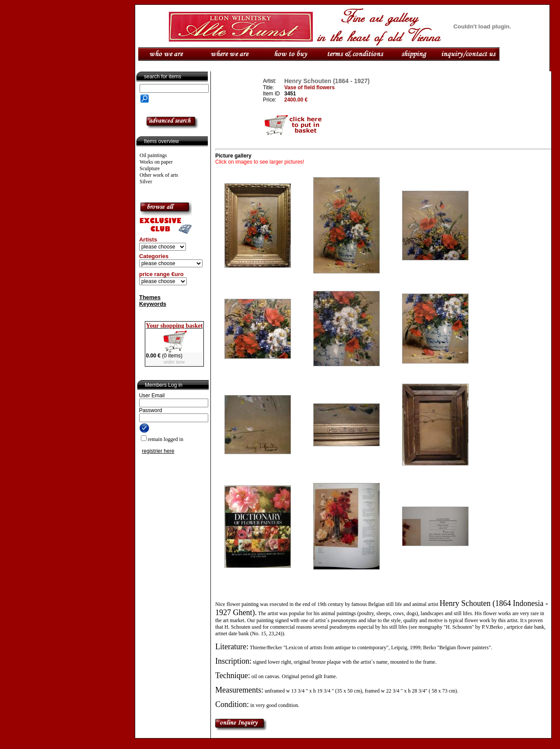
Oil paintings (153, 155)
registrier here (158, 451)
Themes (150, 297)
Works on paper (156, 162)
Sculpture (150, 168)
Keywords (153, 304)
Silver (146, 182)
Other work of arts (159, 175)
